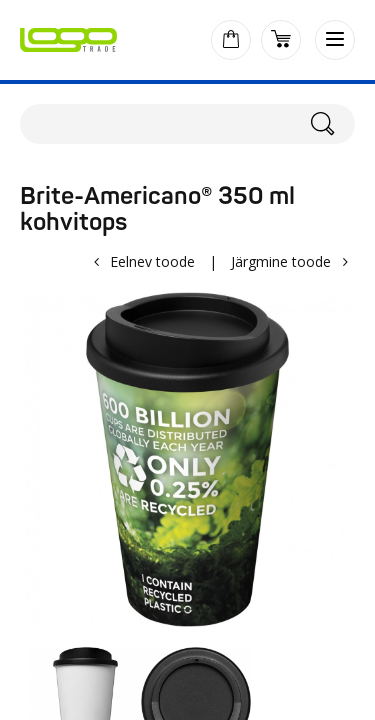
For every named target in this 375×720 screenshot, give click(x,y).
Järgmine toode (281, 261)
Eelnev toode (152, 261)
